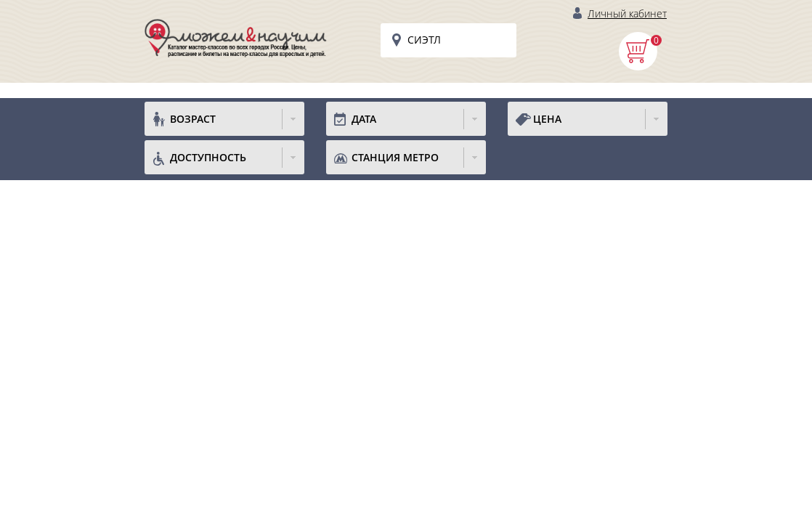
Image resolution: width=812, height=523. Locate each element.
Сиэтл (424, 40)
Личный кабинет (627, 13)
